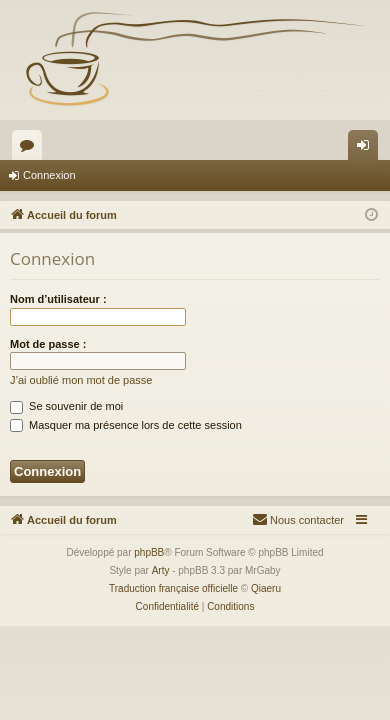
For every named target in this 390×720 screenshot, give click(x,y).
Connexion (49, 175)
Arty (161, 570)
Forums (31, 149)
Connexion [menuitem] (367, 149)
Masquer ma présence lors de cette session (126, 425)
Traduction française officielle (173, 588)
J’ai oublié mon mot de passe (81, 380)
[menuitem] (298, 520)
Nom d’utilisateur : (58, 299)
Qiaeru (266, 588)
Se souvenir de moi (66, 406)
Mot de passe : (48, 344)
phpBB (149, 552)
